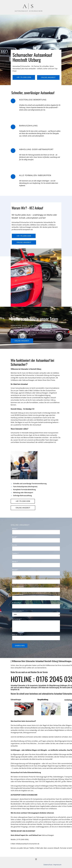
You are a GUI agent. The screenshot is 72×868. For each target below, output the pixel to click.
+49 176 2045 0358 (24, 77)
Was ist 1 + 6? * (17, 635)
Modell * (15, 570)
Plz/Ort (15, 545)
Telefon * (15, 553)
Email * (15, 537)
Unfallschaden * (18, 611)
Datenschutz (48, 865)
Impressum (57, 865)
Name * (15, 529)
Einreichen (20, 646)
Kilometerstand (18, 595)
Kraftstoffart (17, 603)
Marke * (15, 562)
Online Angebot (48, 77)
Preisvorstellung (18, 586)
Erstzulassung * (18, 578)
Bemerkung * (17, 619)
